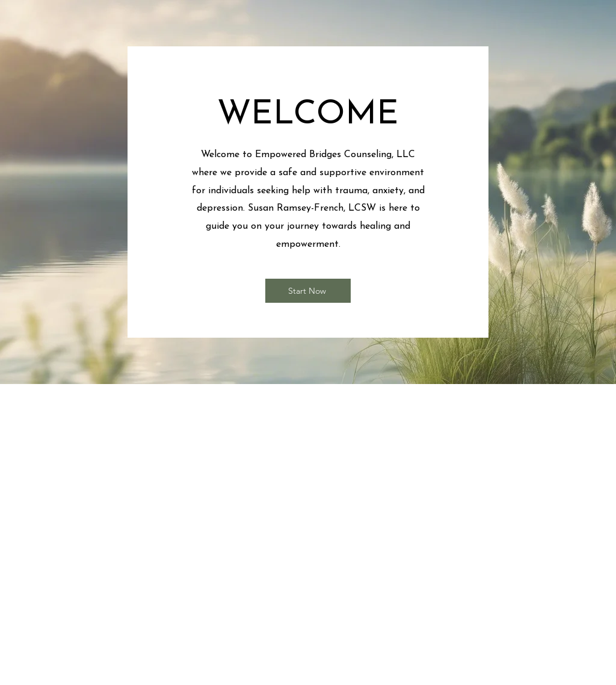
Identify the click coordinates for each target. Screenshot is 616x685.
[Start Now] (308, 291)
